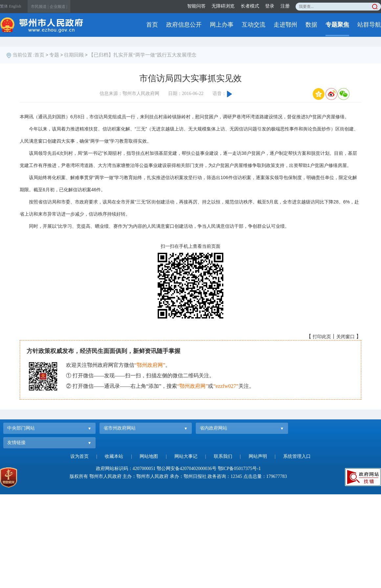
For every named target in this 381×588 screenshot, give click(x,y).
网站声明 (258, 456)
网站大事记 (186, 456)
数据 (311, 25)
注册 (285, 6)
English (15, 6)
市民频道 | (40, 7)
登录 (270, 6)
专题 (54, 55)
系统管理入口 (297, 456)
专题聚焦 (337, 25)
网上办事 (222, 25)
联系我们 (223, 456)
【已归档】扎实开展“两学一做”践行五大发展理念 (143, 55)
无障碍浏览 (223, 6)
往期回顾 (74, 55)
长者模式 (250, 6)
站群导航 (369, 25)
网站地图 (149, 456)
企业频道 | (58, 7)
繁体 (4, 6)
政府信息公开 (184, 25)
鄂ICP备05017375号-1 (239, 469)
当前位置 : (24, 55)
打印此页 (322, 337)
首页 (152, 25)
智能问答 (196, 6)
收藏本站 (114, 456)
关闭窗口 (346, 337)
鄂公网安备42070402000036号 (187, 469)
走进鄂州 (285, 25)
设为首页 (79, 456)
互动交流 (254, 25)
